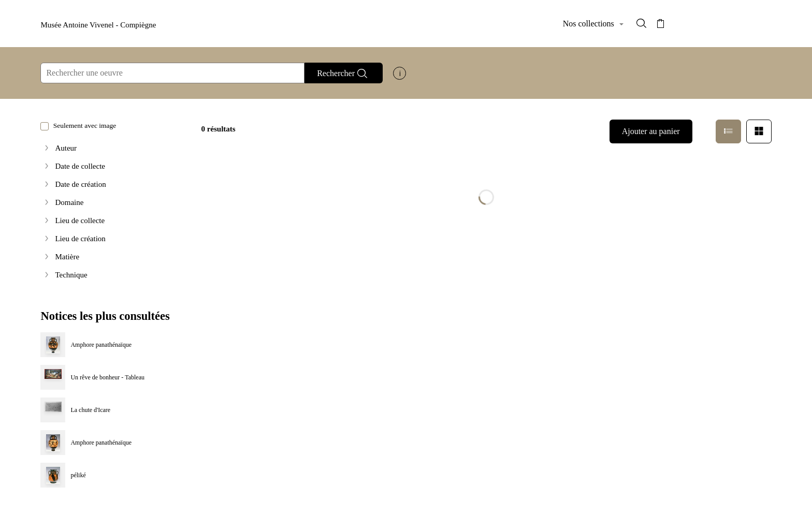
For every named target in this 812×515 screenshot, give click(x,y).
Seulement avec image (78, 126)
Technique (71, 275)
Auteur (66, 148)
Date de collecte (80, 166)
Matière (67, 257)
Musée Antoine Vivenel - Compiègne (98, 25)
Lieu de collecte (80, 221)
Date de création (80, 185)
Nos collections (590, 24)
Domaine (69, 203)
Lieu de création (80, 239)
